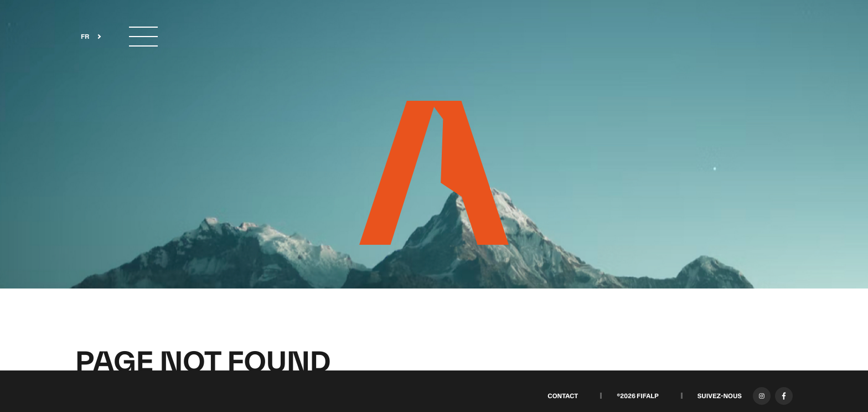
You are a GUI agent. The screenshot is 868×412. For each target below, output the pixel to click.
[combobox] (88, 37)
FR (85, 37)
